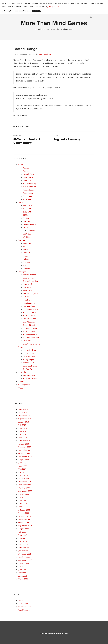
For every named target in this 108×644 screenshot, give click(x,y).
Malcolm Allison (30, 312)
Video (21, 388)
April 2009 (23, 472)
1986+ (25, 215)
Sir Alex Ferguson (30, 328)
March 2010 (23, 438)
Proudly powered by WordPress (54, 633)
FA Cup (26, 218)
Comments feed (25, 607)
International (24, 240)
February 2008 (24, 510)
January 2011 (24, 412)
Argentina (27, 243)
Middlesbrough (29, 190)
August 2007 (24, 529)
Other (25, 228)
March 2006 (23, 579)
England (26, 253)
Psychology (23, 372)
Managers (22, 272)
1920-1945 (27, 209)
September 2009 (25, 456)
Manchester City (30, 184)
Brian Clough (28, 278)
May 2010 (22, 431)
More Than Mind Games (54, 23)
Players (21, 347)
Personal (31, 231)
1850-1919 (27, 206)
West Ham (27, 199)
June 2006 (22, 570)
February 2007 (24, 548)
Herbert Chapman (30, 294)
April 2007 (23, 541)
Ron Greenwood (29, 319)
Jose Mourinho (29, 306)
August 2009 (24, 460)
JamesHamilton (45, 54)
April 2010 (23, 434)
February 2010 (24, 441)
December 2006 (25, 554)
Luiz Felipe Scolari (30, 309)
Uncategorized (23, 126)
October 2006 (24, 557)
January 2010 (24, 444)
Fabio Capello (28, 290)
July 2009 (22, 463)
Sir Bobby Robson (30, 334)
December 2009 (25, 447)
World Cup (27, 237)
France (26, 256)
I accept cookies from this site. (16, 11)
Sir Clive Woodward (31, 338)
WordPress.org (24, 610)
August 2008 (24, 494)
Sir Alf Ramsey (29, 331)
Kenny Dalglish (29, 360)
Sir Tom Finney (29, 369)
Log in (21, 600)
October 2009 (24, 453)
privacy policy (53, 7)
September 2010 (25, 419)
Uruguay (26, 268)
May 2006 (22, 573)
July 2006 (22, 566)
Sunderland (28, 196)
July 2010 (22, 425)
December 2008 (25, 482)
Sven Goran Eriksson (31, 344)
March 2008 (23, 507)
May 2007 (22, 538)
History (21, 202)
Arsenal (26, 168)
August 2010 (24, 422)
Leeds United (28, 177)
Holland (26, 259)
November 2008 (25, 485)
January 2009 (24, 478)
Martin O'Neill (29, 316)
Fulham (26, 171)
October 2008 (24, 488)
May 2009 (22, 469)
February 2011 (24, 409)
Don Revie (27, 287)
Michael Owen (29, 363)
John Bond (27, 300)
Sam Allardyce (29, 322)
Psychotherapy (29, 375)
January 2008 (24, 513)
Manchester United (31, 187)
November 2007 (25, 519)
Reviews (22, 382)
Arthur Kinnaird (29, 275)
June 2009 (22, 466)
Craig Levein (28, 284)
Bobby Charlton (29, 350)
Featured (27, 221)
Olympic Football (30, 224)
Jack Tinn (27, 297)
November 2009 (25, 450)
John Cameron (29, 303)
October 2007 (24, 522)
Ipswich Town (29, 174)
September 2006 (25, 560)
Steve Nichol (28, 341)
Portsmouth (28, 193)
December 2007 (25, 516)
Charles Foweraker (30, 281)
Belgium (26, 246)
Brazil (25, 250)
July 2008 (22, 497)
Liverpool (27, 180)
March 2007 (23, 544)
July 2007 (22, 532)
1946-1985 (27, 212)
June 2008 (22, 500)
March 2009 (23, 475)
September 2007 (25, 526)
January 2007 (24, 551)
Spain (25, 265)
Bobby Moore (28, 353)
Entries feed (23, 604)
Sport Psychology (30, 378)
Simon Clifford (29, 325)
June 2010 (22, 428)
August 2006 (24, 563)
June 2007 (22, 535)
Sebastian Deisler (30, 366)
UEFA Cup (27, 234)
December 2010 (25, 416)
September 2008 (25, 491)
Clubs (21, 165)
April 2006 (23, 576)
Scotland (27, 262)
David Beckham (29, 356)
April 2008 (23, 504)
